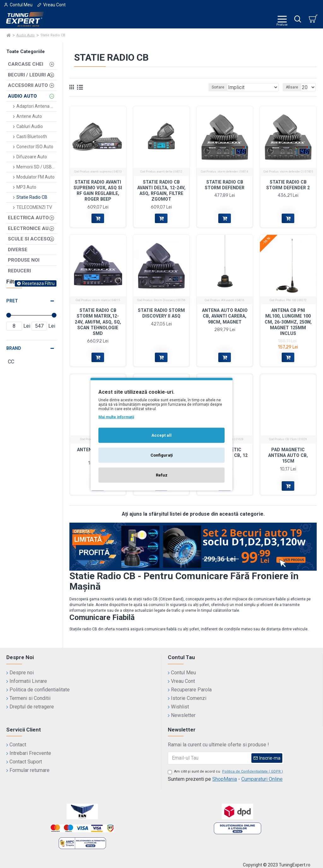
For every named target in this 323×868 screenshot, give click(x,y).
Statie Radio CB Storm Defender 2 (288, 185)
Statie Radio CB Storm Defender (225, 185)
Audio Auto (26, 35)
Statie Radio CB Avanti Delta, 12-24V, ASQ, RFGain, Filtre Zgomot (161, 191)
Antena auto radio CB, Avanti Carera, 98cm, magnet (225, 316)
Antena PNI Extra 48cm (98, 452)
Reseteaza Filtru (38, 283)
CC (154, 439)
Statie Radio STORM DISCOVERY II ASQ (161, 313)
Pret (12, 301)
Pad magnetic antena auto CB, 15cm (288, 455)
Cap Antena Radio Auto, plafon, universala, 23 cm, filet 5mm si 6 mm (161, 458)
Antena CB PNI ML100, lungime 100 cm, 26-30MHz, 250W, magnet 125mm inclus (288, 322)
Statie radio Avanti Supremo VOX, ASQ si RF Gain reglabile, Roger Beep (98, 191)
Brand (14, 348)
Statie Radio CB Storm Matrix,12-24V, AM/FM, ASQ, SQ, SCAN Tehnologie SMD (98, 322)
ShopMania (225, 779)
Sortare (218, 87)
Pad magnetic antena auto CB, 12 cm (225, 455)
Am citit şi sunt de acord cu (226, 772)
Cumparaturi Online (262, 779)
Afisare (292, 87)
